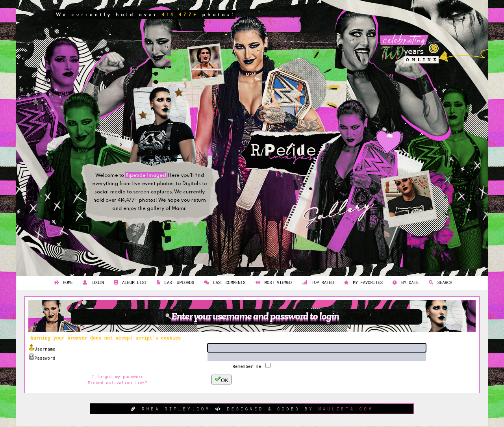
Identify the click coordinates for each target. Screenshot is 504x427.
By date (405, 282)
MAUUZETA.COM (346, 409)
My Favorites (362, 282)
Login (92, 282)
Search (440, 282)
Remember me (248, 366)
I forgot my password (118, 376)
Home (62, 282)
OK (221, 380)
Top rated (317, 282)
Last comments (224, 282)
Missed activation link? (118, 382)
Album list (129, 282)
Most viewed (273, 282)
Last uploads (174, 282)
